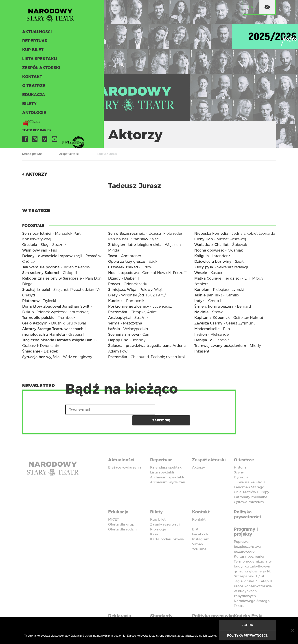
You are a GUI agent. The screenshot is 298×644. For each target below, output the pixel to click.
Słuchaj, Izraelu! (36, 290)
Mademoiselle (207, 329)
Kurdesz (115, 301)
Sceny (239, 461)
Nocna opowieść (209, 250)
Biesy (113, 295)
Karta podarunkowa (167, 527)
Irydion (201, 334)
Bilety (29, 105)
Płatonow (31, 301)
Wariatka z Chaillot (211, 245)
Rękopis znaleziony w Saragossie (52, 278)
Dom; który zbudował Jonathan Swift (56, 306)
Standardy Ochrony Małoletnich (164, 607)
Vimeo (45, 140)
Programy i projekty (247, 519)
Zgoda (248, 625)
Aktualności (36, 33)
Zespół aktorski (41, 69)
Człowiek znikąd (123, 267)
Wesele (201, 273)
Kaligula (202, 256)
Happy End (118, 340)
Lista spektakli (39, 60)
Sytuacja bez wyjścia (41, 357)
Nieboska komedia (211, 233)
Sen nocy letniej (37, 233)
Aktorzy (37, 174)
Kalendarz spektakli (167, 456)
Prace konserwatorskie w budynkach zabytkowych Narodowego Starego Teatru (253, 583)
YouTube (55, 140)
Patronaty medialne (251, 485)
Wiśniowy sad (35, 250)
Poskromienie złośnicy (129, 306)
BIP (195, 517)
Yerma (114, 323)
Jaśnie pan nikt (208, 295)
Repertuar (34, 42)
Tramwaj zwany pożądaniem (220, 346)
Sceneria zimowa (124, 334)
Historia (240, 456)
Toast (113, 256)
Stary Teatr (52, 14)
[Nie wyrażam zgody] (292, 631)
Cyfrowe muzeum (249, 490)
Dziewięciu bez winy (213, 262)
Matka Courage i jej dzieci (218, 278)
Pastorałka (118, 312)
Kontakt (32, 78)
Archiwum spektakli (167, 465)
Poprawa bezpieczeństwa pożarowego (247, 533)
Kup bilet (32, 51)
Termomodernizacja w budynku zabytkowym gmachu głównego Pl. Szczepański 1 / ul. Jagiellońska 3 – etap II (253, 558)
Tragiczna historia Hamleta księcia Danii (58, 340)
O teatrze (33, 87)
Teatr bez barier (36, 132)
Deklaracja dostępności (122, 605)
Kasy (154, 522)
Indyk (199, 301)
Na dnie (201, 312)
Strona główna (32, 154)
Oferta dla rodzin (122, 517)
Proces (114, 284)
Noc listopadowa (123, 273)
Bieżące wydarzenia (125, 456)
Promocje (158, 517)
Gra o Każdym (35, 323)
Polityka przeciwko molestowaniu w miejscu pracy (211, 609)
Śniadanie (31, 351)
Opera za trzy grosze (127, 262)
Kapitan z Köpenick (212, 318)
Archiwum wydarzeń (168, 470)
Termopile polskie (38, 318)
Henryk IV (203, 340)
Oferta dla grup (121, 512)
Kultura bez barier (249, 543)
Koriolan (202, 290)
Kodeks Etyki (249, 602)
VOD (64, 140)
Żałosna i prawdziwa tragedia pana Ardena (147, 346)
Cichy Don (204, 239)
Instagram (35, 140)
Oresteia (30, 245)
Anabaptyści (119, 318)
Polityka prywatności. (248, 635)
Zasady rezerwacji (165, 512)
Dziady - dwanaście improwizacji (52, 256)
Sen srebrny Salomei (41, 273)
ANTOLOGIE (34, 114)
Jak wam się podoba (41, 267)
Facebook (25, 140)
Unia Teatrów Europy (251, 480)
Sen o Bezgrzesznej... (127, 233)
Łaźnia (114, 329)
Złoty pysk (204, 267)
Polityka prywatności (248, 502)
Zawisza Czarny (208, 323)
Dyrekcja (241, 465)
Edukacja (33, 96)
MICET (114, 507)
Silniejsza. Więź (122, 290)
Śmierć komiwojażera (214, 306)
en (251, 7)
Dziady (114, 278)
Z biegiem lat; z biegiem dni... (135, 245)
